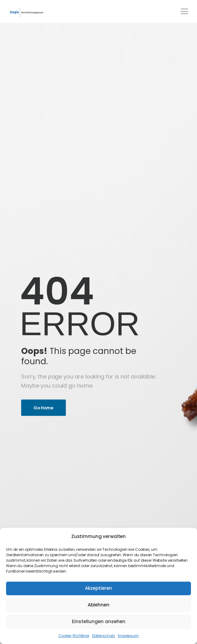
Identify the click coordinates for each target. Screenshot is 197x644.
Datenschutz (103, 636)
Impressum (128, 636)
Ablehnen (98, 605)
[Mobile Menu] (184, 12)
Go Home (44, 408)
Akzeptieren (98, 588)
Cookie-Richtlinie (74, 636)
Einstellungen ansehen (99, 621)
